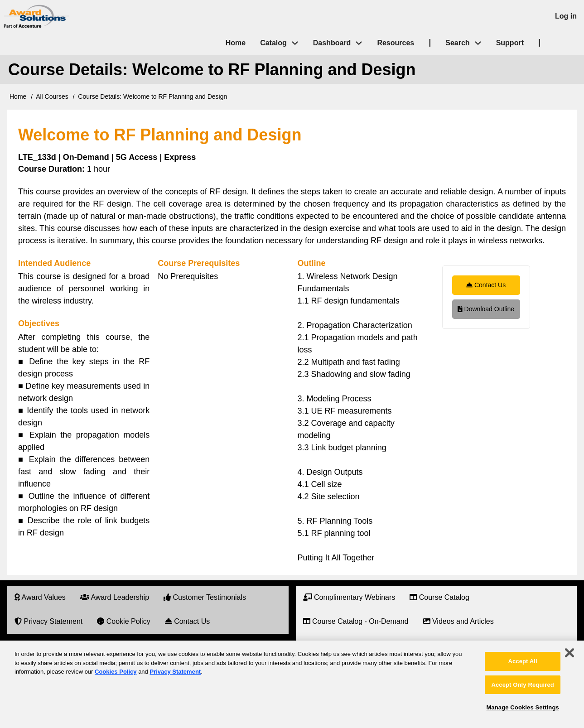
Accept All (522, 661)
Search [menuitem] (467, 43)
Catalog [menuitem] (273, 43)
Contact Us (486, 285)
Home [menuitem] (236, 43)
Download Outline (486, 309)
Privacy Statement (175, 672)
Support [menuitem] (510, 43)
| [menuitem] (430, 42)
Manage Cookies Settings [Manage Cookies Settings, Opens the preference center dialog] (522, 707)
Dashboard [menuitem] (332, 43)
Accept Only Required (522, 685)
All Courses (52, 96)
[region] (292, 684)
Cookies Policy (116, 672)
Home (18, 96)
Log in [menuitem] (566, 16)
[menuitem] (40, 598)
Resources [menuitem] (396, 43)
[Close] (570, 653)
